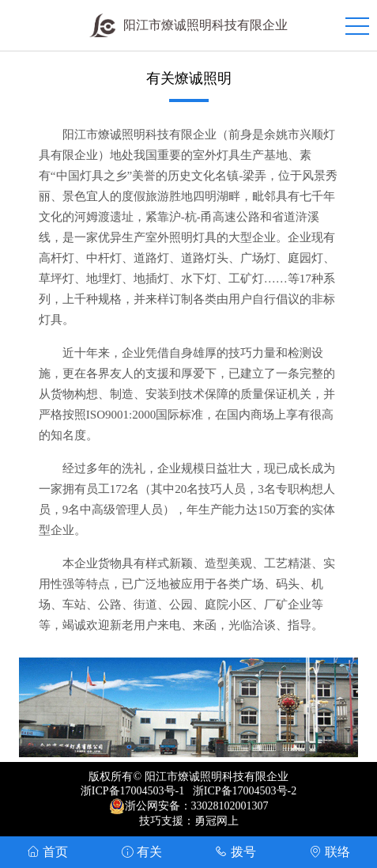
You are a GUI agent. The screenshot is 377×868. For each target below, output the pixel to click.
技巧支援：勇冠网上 (189, 821)
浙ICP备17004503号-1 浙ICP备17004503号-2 (188, 791)
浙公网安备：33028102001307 (197, 806)
